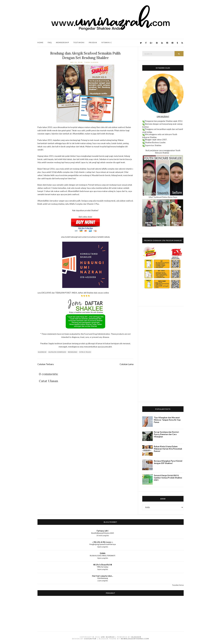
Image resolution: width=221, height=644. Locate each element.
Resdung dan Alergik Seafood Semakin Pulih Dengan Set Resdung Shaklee (85, 56)
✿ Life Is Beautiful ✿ (103, 565)
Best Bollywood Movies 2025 (103, 533)
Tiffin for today (103, 567)
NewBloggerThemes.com (135, 639)
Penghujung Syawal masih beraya (103, 544)
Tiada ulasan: (92, 62)
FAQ (50, 42)
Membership (63, 42)
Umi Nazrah (108, 637)
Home (40, 42)
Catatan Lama (127, 364)
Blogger (136, 637)
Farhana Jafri (103, 531)
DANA (103, 553)
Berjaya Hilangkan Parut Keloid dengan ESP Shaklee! (168, 462)
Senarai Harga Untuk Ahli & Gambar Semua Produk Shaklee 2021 (168, 478)
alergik (42, 352)
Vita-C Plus (85, 352)
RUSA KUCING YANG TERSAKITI (103, 556)
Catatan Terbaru (46, 364)
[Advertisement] (163, 354)
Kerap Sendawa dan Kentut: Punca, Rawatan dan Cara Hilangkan (166, 434)
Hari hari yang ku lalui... (103, 576)
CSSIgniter (90, 639)
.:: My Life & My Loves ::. (103, 542)
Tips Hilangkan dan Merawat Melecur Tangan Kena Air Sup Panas (167, 420)
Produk (93, 42)
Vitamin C (107, 42)
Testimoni (79, 42)
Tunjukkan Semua (178, 585)
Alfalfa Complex (57, 352)
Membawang (103, 578)
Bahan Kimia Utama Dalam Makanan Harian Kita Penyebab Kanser (168, 449)
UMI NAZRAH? (163, 117)
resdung (73, 352)
